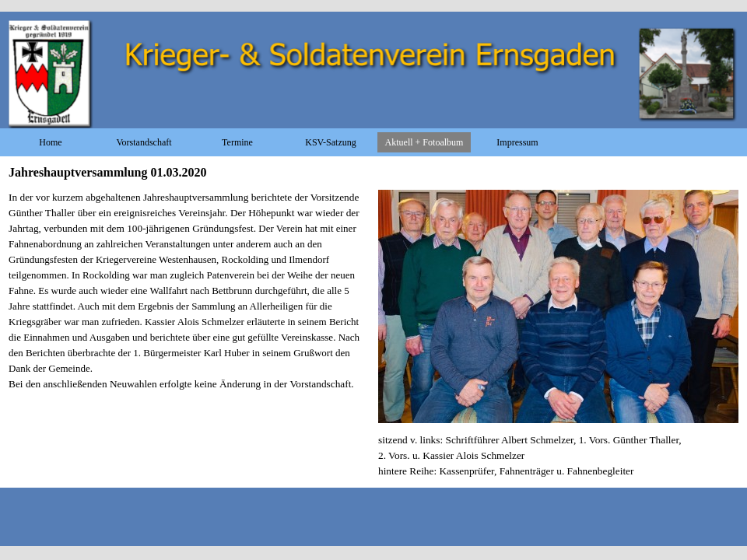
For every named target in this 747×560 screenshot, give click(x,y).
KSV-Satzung (331, 142)
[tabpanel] (189, 299)
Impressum (517, 142)
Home (50, 142)
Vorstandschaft (144, 142)
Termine (237, 142)
